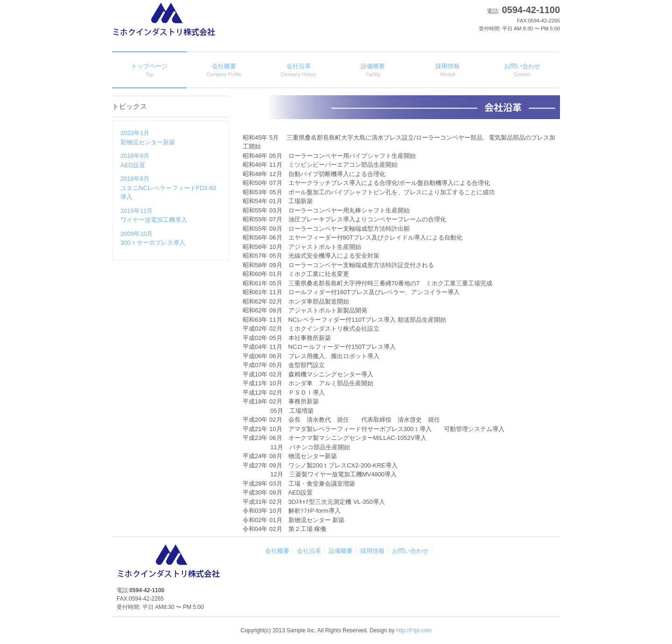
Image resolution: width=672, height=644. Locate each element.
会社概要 (277, 551)
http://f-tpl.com (414, 630)
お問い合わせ (410, 551)
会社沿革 (309, 551)
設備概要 (341, 551)
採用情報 (372, 551)
